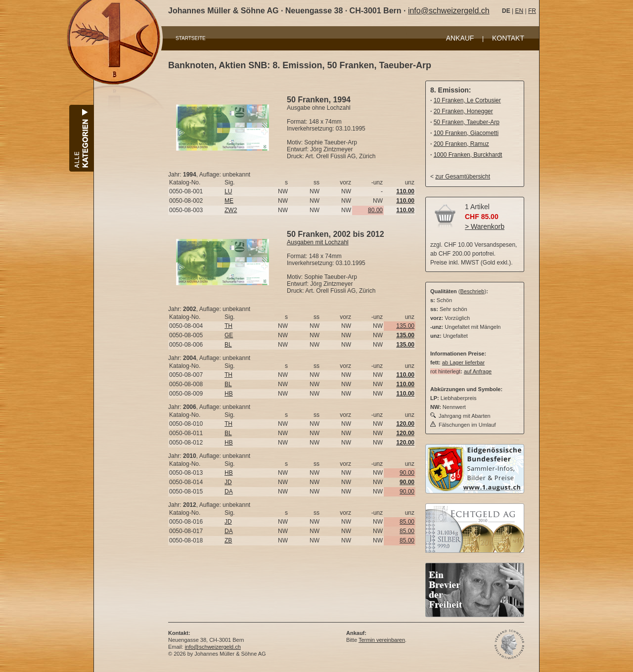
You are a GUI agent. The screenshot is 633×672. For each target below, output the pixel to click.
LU (228, 191)
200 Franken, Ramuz (461, 144)
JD (228, 482)
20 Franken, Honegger (463, 111)
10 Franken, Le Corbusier (467, 100)
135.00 (405, 326)
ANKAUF (460, 38)
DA (229, 492)
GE (229, 335)
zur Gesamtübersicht (463, 177)
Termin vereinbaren (382, 640)
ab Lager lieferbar (463, 362)
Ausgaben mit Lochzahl (318, 242)
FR (532, 11)
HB (229, 394)
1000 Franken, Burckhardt (468, 155)
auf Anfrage (478, 371)
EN (519, 11)
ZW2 (231, 210)
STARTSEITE (191, 38)
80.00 (375, 210)
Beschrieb (473, 291)
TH (228, 326)
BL (228, 345)
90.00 (407, 473)
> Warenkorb (485, 226)
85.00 (407, 522)
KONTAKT (508, 38)
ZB (228, 540)
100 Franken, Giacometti (466, 133)
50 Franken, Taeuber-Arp (467, 122)
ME (229, 201)
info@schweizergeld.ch (449, 11)
